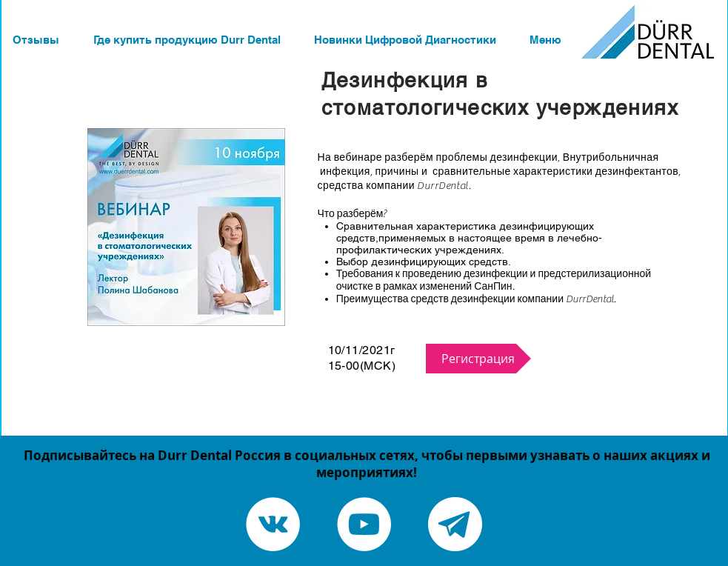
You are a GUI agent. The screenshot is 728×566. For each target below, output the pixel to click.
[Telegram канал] (455, 524)
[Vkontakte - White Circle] (273, 524)
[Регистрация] (478, 359)
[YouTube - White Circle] (364, 524)
